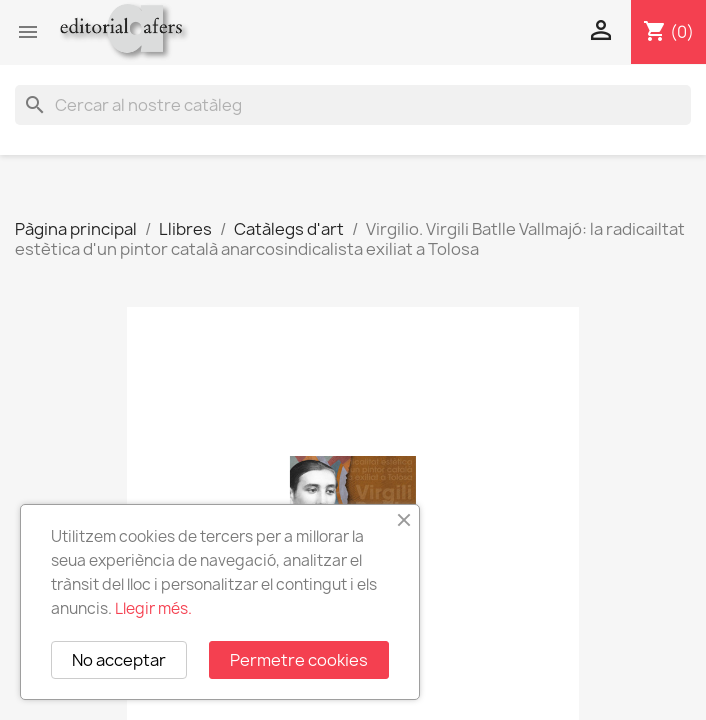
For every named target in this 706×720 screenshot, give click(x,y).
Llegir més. (153, 608)
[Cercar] (353, 105)
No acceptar (119, 660)
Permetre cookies (299, 660)
